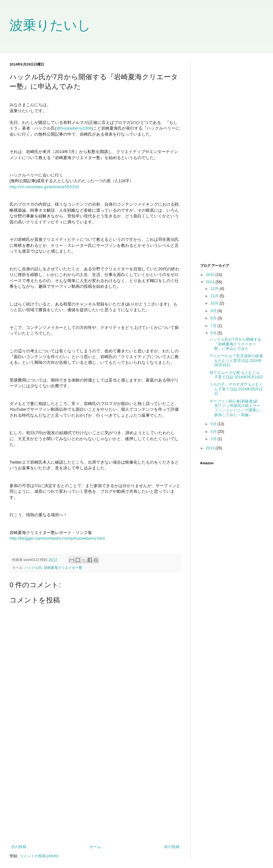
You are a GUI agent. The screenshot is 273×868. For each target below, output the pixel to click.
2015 (211, 275)
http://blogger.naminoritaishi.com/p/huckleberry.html (57, 538)
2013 (211, 448)
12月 (215, 289)
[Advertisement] (95, 792)
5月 (214, 424)
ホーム (95, 847)
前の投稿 (172, 847)
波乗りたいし (50, 25)
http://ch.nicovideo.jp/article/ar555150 (44, 187)
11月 (215, 296)
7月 (214, 326)
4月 (214, 432)
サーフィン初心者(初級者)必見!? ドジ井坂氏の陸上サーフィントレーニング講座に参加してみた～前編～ (235, 408)
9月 (214, 311)
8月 (214, 318)
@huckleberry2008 (74, 128)
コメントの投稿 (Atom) (39, 856)
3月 (214, 439)
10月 (215, 303)
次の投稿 (19, 847)
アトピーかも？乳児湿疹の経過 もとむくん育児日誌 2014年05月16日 (236, 360)
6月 (214, 333)
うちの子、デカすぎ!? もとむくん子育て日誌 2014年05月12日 (236, 389)
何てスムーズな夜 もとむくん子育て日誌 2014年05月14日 (236, 375)
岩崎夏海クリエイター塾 (63, 568)
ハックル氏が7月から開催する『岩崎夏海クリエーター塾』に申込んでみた (235, 344)
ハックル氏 (33, 568)
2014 (211, 282)
